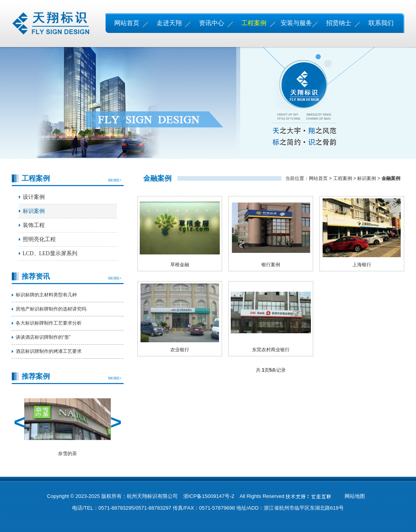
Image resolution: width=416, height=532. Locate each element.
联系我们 (381, 23)
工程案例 (254, 23)
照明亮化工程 (39, 239)
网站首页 (127, 23)
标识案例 (34, 211)
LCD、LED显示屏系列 (50, 253)
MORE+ (115, 180)
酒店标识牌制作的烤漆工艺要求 (49, 351)
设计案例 (34, 197)
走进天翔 (169, 23)
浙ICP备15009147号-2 (209, 496)
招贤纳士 (339, 23)
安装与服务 (296, 23)
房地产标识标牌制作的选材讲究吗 (51, 309)
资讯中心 (212, 23)
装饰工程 (34, 225)
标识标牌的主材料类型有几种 (46, 295)
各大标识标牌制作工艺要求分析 (49, 323)
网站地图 (355, 496)
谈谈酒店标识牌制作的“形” (43, 337)
